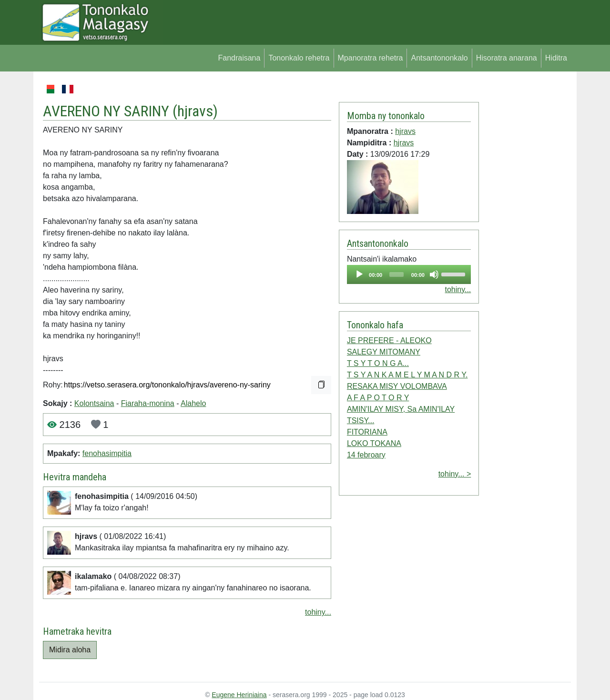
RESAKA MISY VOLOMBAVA (397, 386)
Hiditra (556, 58)
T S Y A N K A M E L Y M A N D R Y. (407, 375)
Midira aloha (70, 650)
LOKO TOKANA (374, 443)
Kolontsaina (94, 403)
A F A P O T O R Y (378, 398)
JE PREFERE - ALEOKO (389, 340)
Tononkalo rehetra (299, 58)
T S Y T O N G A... (378, 363)
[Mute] (434, 274)
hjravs (195, 111)
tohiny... (318, 612)
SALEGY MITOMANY (384, 352)
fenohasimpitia (107, 453)
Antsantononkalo (439, 58)
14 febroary (366, 455)
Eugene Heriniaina (239, 695)
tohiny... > (455, 474)
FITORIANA (367, 432)
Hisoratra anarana (507, 58)
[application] (409, 274)
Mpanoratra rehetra (371, 58)
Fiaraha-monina (148, 403)
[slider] (396, 274)
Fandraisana (239, 58)
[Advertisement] (525, 226)
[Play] (359, 274)
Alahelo (193, 403)
